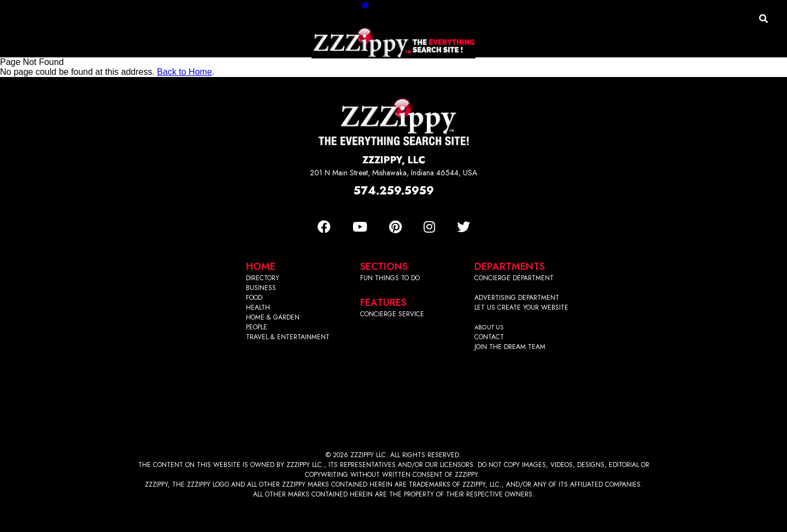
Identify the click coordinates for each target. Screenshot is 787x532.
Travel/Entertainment (489, 68)
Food (306, 68)
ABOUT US (489, 327)
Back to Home (184, 72)
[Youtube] (360, 227)
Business (268, 68)
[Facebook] (324, 227)
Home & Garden (400, 68)
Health (342, 68)
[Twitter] (463, 227)
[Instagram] (429, 227)
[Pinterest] (395, 227)
